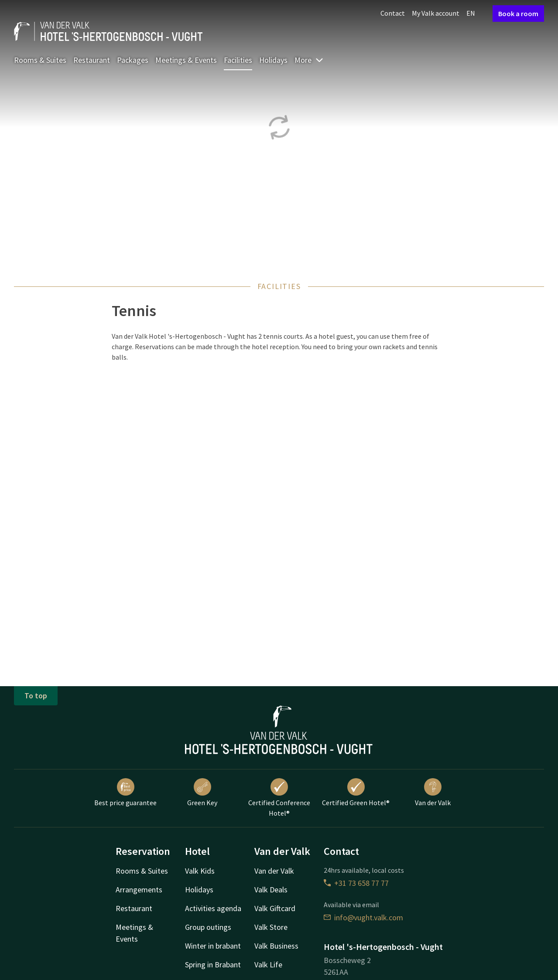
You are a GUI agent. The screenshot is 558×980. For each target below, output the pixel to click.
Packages (133, 60)
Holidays (273, 60)
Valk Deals (271, 890)
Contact (393, 13)
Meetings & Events (186, 60)
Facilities (238, 60)
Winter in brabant (213, 946)
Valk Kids (200, 871)
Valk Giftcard (275, 908)
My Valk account (436, 13)
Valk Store (271, 927)
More (309, 60)
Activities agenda (213, 908)
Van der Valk (433, 793)
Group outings (208, 927)
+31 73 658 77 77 (356, 883)
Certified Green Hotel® (356, 793)
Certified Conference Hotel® (279, 798)
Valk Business (276, 946)
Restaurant (92, 60)
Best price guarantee (125, 793)
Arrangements (139, 890)
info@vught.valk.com (363, 917)
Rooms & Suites (40, 60)
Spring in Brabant (213, 965)
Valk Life (268, 965)
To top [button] (36, 696)
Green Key (202, 793)
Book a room (518, 14)
